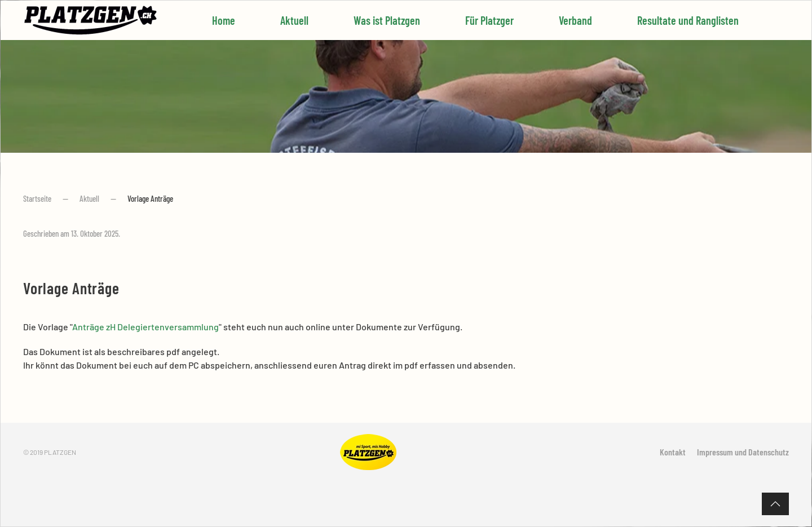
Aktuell (294, 20)
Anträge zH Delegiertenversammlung (145, 327)
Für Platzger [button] (489, 20)
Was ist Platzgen (387, 20)
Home (224, 20)
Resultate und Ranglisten (688, 20)
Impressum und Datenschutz (743, 452)
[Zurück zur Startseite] (91, 20)
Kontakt (673, 452)
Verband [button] (575, 20)
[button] (775, 504)
